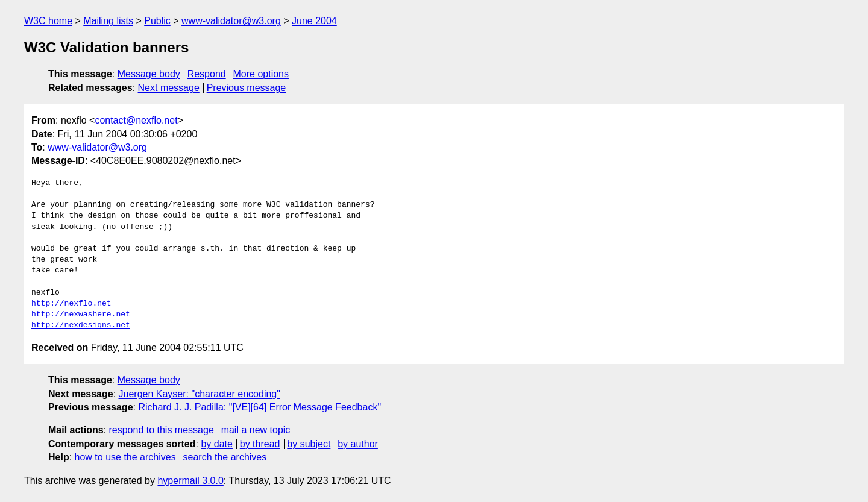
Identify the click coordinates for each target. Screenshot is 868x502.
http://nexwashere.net (81, 315)
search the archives (225, 457)
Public (157, 21)
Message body (149, 74)
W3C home (48, 21)
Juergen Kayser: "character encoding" (200, 394)
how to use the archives (125, 457)
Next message (169, 88)
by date (216, 444)
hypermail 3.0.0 (190, 481)
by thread (260, 444)
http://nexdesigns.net (81, 325)
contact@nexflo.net (136, 120)
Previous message (247, 88)
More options (261, 74)
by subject (309, 444)
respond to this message (161, 430)
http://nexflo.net (71, 304)
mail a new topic (256, 430)
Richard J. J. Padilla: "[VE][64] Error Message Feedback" (259, 407)
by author (358, 444)
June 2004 (314, 21)
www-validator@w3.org (231, 21)
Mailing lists (108, 21)
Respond (207, 74)
